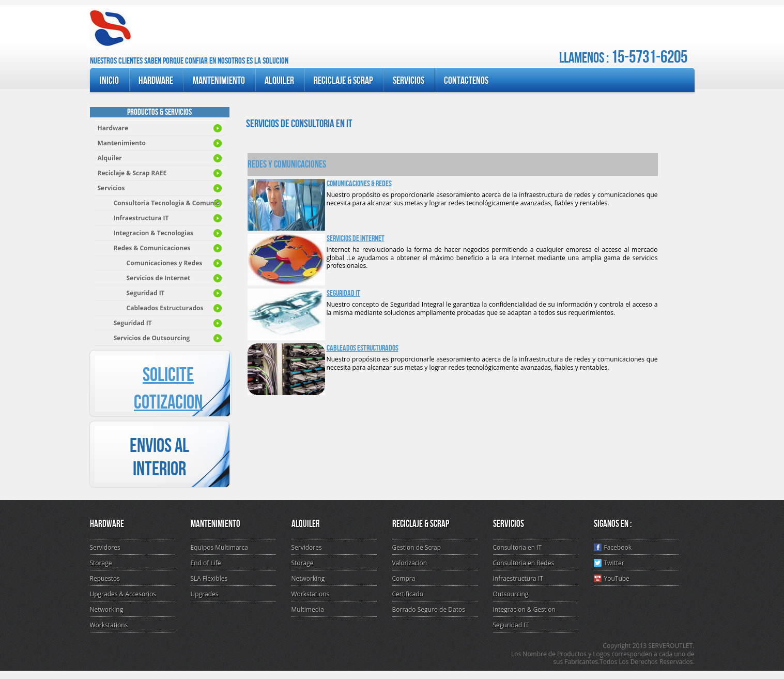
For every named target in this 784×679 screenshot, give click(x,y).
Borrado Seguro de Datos (429, 609)
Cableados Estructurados (363, 348)
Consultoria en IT (518, 547)
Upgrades (205, 594)
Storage (101, 563)
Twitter (609, 563)
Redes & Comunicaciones (144, 248)
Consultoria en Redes (524, 563)
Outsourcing (511, 594)
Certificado (408, 594)
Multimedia (308, 609)
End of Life (206, 563)
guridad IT (125, 323)
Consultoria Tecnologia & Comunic (159, 203)
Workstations (109, 625)
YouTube (612, 578)
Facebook (613, 547)
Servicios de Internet (356, 239)
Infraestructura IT (133, 218)
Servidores (105, 547)
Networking (107, 609)
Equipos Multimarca (219, 547)
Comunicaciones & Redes (359, 184)
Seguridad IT (343, 293)
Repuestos (105, 578)
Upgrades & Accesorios (123, 594)
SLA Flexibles (209, 578)
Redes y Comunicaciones (287, 164)
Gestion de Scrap (417, 547)
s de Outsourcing (144, 338)
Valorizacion (410, 563)
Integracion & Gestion (524, 609)
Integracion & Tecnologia (145, 233)
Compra (404, 578)
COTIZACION (168, 403)
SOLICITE (168, 375)
